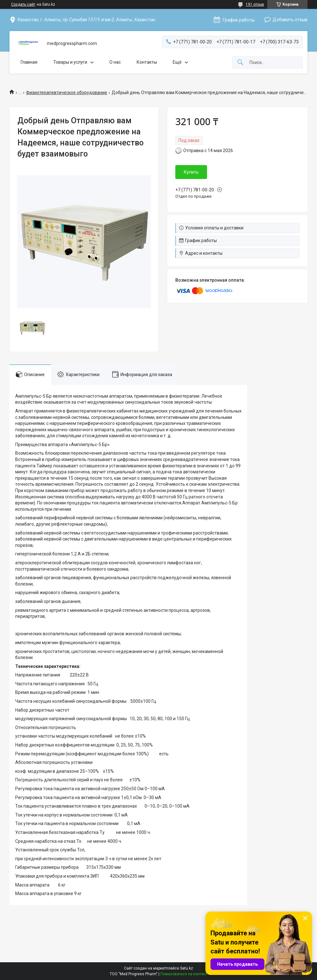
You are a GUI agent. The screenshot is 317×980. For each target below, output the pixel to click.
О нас (115, 62)
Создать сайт (23, 4)
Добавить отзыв (290, 20)
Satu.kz (187, 968)
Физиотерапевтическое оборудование (67, 93)
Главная (29, 62)
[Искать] (240, 63)
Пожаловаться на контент (184, 974)
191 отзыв (255, 4)
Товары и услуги (70, 62)
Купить (191, 172)
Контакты (147, 62)
